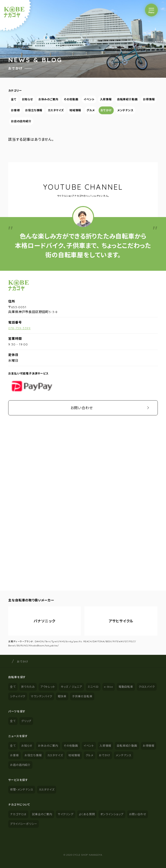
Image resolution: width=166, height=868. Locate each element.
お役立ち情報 (34, 110)
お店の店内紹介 (21, 121)
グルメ (91, 110)
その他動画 (71, 99)
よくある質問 (87, 814)
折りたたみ (28, 687)
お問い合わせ (82, 408)
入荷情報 (106, 99)
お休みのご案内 (48, 99)
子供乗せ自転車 (82, 696)
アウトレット (48, 687)
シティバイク (18, 696)
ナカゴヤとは (18, 814)
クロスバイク (147, 687)
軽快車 (62, 696)
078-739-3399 (19, 328)
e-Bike (109, 687)
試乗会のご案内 (42, 814)
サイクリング (66, 814)
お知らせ (27, 99)
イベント (89, 99)
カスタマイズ (56, 110)
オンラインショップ (112, 814)
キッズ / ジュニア (71, 687)
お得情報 (149, 99)
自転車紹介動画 (127, 99)
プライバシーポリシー (24, 824)
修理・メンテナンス (22, 790)
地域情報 (75, 110)
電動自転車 (126, 687)
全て (14, 99)
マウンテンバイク (41, 696)
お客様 (15, 110)
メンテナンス (125, 110)
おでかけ (106, 110)
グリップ (26, 721)
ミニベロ (93, 687)
